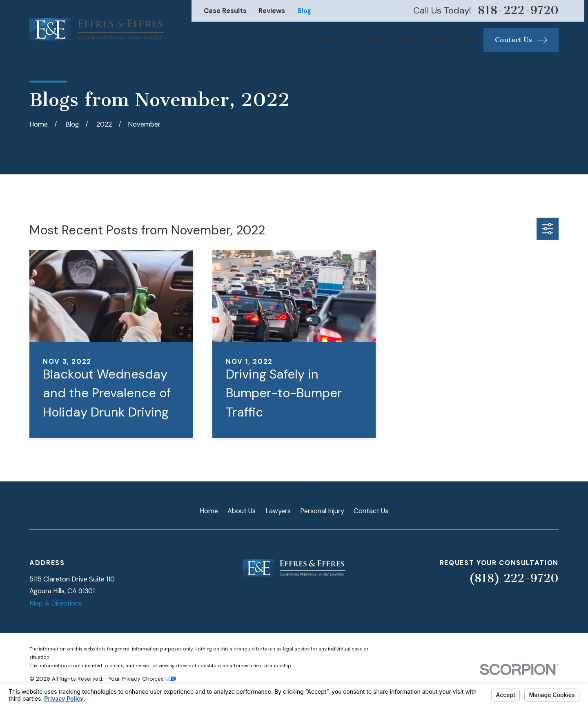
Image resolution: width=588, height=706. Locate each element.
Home (209, 511)
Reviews (272, 11)
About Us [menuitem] (338, 40)
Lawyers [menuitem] (378, 40)
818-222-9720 (518, 11)
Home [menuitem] (303, 40)
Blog (304, 11)
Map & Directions (56, 603)
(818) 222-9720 (514, 578)
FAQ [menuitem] (467, 40)
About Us (242, 511)
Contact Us (371, 511)
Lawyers (278, 511)
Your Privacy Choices (142, 679)
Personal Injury (322, 511)
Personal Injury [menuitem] (426, 40)
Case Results (225, 11)
